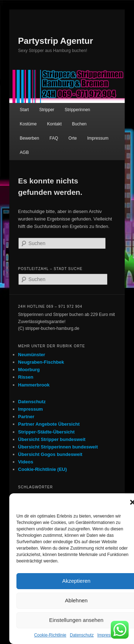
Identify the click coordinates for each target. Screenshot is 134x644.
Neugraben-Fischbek (41, 362)
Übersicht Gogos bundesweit (50, 454)
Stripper (47, 110)
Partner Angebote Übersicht (49, 424)
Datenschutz (82, 635)
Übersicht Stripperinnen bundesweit (58, 447)
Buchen (80, 124)
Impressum (108, 635)
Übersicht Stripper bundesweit (52, 439)
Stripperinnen (77, 110)
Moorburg (29, 370)
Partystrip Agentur (56, 41)
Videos (26, 462)
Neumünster (32, 355)
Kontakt (54, 124)
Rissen (26, 377)
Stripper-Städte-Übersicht (46, 432)
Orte (73, 138)
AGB (24, 152)
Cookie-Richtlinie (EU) (43, 469)
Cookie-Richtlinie (50, 635)
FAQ (54, 138)
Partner (26, 417)
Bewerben (29, 138)
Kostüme (28, 124)
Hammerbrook (34, 385)
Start (24, 110)
